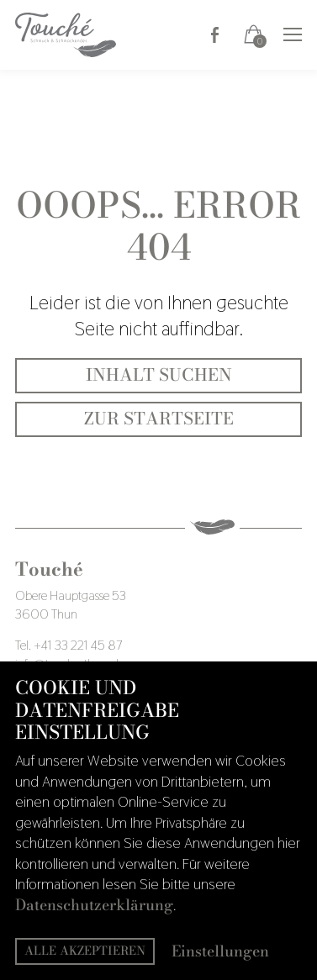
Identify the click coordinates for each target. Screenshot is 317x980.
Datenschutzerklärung (94, 905)
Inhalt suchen (159, 375)
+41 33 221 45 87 (78, 645)
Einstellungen (220, 952)
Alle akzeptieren (85, 951)
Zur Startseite (159, 419)
